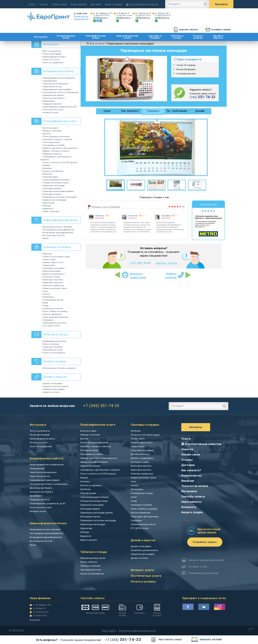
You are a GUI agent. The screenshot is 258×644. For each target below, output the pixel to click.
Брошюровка (48, 101)
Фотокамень (48, 297)
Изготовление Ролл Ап (53, 235)
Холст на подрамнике (53, 63)
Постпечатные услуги (53, 110)
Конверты (47, 168)
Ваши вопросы (79, 4)
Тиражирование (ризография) (56, 89)
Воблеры (46, 206)
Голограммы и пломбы (53, 145)
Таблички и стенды (177, 37)
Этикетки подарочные (53, 285)
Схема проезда (81, 19)
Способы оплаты (193, 497)
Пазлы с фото (49, 259)
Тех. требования (177, 111)
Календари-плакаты (52, 194)
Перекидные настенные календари (59, 197)
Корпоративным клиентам (204, 444)
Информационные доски (54, 341)
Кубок (45, 303)
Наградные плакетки (52, 308)
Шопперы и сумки (51, 277)
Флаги (45, 238)
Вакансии (188, 481)
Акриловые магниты (52, 283)
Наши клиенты (191, 502)
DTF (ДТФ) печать (51, 326)
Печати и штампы (198, 37)
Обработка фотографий (53, 389)
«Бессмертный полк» (52, 350)
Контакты (221, 4)
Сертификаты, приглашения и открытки (100, 470)
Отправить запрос (205, 542)
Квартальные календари (54, 200)
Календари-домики (51, 188)
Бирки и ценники (50, 211)
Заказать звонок (185, 30)
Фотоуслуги (41, 37)
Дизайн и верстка (218, 37)
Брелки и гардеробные (53, 274)
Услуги (32, 4)
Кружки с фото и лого (52, 262)
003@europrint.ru (143, 18)
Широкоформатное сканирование (58, 78)
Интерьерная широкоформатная (57, 233)
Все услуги (97, 44)
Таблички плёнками (52, 347)
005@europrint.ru (162, 18)
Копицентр (189, 507)
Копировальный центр (66, 37)
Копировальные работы (46, 458)
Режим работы (81, 16)
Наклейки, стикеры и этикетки (57, 139)
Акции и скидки (114, 4)
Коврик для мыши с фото (54, 288)
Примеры (153, 111)
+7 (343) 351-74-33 (101, 15)
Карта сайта (109, 631)
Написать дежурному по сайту (206, 560)
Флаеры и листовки (52, 131)
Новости (187, 449)
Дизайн (200, 111)
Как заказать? (130, 111)
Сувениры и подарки (155, 37)
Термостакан (48, 265)
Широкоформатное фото (54, 57)
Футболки (47, 254)
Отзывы (44, 4)
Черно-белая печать (52, 87)
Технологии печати (195, 486)
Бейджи (46, 165)
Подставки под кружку (53, 268)
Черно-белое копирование (55, 84)
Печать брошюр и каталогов (56, 137)
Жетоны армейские (52, 314)
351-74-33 (123, 640)
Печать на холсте (50, 60)
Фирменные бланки (52, 154)
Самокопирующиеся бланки (56, 180)
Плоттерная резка (51, 142)
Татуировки (48, 320)
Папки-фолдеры (50, 177)
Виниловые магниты (52, 280)
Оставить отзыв (198, 567)
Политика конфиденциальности (137, 631)
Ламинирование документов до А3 (59, 107)
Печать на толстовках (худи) (56, 257)
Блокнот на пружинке (53, 171)
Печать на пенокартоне (53, 353)
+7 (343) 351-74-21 (143, 15)
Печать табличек (50, 344)
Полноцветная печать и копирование (60, 92)
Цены (107, 111)
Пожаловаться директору (204, 573)
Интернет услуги (50, 112)
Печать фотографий (52, 54)
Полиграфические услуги (96, 37)
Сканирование (49, 81)
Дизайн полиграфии (52, 383)
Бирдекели (47, 209)
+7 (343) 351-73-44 (124, 15)
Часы (45, 291)
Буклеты (46, 134)
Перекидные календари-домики (58, 191)
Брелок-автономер (51, 271)
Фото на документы (51, 51)
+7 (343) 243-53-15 (163, 15)
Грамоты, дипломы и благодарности (60, 148)
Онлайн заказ (59, 4)
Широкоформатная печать (127, 37)
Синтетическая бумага (53, 98)
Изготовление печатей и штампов (59, 368)
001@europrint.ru (100, 18)
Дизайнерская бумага (53, 95)
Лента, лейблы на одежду (54, 311)
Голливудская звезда (53, 300)
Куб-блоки (47, 174)
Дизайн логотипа (51, 392)
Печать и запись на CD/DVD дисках (59, 162)
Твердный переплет (52, 104)
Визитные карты (50, 128)
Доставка (96, 4)
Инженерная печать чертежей (57, 227)
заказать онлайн (206, 640)
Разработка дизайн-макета (55, 386)
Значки (46, 294)
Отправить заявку (217, 30)
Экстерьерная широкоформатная (58, 230)
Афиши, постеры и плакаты (55, 151)
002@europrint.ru (123, 18)
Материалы (189, 491)
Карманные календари (53, 185)
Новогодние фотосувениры (55, 317)
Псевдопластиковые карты (55, 183)
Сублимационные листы (54, 323)
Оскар (45, 306)
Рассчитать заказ (166, 640)
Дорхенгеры (48, 203)
